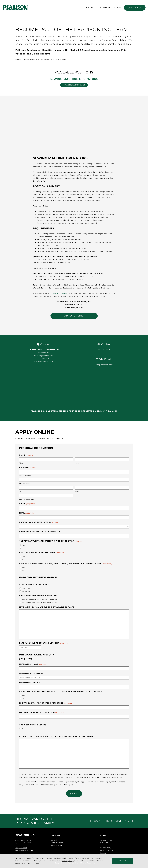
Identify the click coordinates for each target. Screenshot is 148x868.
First (21, 463)
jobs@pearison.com (59, 293)
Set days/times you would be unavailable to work (47, 607)
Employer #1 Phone (29, 683)
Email (27, 513)
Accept (123, 861)
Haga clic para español (74, 85)
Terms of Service (106, 850)
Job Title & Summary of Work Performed (46, 703)
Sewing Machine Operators (74, 79)
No (23, 548)
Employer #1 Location (31, 673)
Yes (23, 545)
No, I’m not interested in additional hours (39, 603)
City (21, 491)
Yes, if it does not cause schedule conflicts (39, 600)
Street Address (25, 476)
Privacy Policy (105, 848)
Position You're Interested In (40, 522)
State (77, 491)
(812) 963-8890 (21, 848)
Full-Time (26, 588)
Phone (27, 504)
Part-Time (26, 591)
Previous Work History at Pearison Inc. (41, 532)
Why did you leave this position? (42, 712)
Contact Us (135, 8)
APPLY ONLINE (74, 316)
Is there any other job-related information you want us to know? (56, 737)
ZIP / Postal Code (26, 499)
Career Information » (112, 821)
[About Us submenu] (95, 8)
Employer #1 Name (34, 664)
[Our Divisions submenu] (111, 8)
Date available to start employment (44, 643)
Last (77, 463)
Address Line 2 (25, 484)
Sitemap (103, 853)
